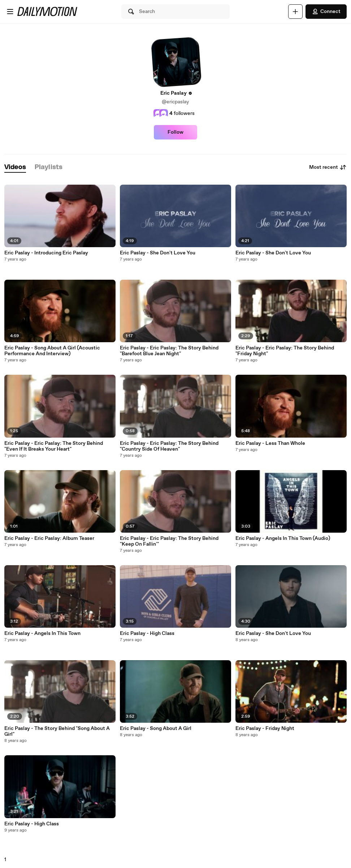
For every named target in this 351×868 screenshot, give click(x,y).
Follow (175, 132)
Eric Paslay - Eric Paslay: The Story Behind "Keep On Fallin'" (169, 541)
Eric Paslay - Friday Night (265, 729)
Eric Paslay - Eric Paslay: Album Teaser (49, 538)
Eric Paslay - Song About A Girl (156, 729)
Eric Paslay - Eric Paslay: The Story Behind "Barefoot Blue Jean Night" (169, 351)
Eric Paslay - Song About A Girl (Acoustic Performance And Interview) (52, 351)
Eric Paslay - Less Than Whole (270, 443)
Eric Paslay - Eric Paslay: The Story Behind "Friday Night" (285, 351)
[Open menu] (10, 12)
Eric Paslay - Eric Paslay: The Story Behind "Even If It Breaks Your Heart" (54, 446)
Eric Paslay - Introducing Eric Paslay (46, 253)
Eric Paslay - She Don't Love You (158, 253)
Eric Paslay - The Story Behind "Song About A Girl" (57, 731)
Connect (326, 12)
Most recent (328, 167)
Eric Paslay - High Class (32, 824)
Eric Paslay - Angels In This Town (42, 633)
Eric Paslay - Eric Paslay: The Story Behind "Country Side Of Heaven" (169, 446)
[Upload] (295, 12)
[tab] (15, 167)
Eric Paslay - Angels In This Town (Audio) (283, 538)
